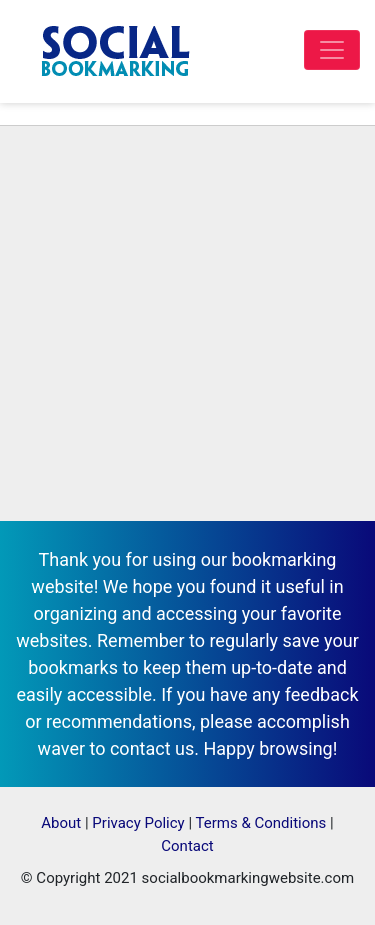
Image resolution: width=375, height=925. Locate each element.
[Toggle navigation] (332, 50)
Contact (187, 846)
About (61, 823)
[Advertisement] (187, 323)
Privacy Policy (138, 823)
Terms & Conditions (261, 823)
